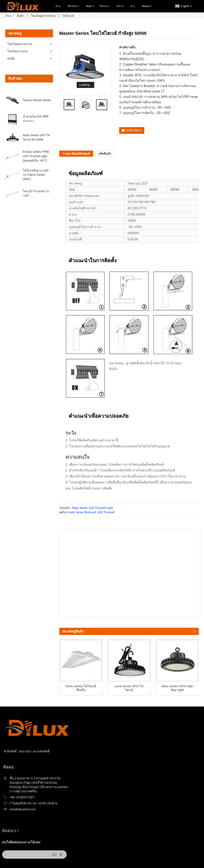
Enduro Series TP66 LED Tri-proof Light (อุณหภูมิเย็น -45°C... (36, 156)
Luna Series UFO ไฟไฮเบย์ (129, 688)
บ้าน (58, 6)
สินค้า (91, 6)
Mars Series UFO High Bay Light (177, 688)
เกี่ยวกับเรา (73, 6)
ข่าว (133, 6)
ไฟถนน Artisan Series (37, 100)
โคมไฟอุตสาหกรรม (43, 16)
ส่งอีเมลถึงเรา (134, 130)
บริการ (120, 6)
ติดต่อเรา (147, 6)
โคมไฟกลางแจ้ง (18, 51)
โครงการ (104, 6)
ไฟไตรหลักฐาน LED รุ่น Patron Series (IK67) (36, 175)
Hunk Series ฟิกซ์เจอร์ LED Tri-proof (91, 512)
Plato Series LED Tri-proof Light (92, 508)
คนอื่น (11, 58)
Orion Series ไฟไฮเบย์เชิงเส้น (81, 688)
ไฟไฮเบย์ (68, 16)
